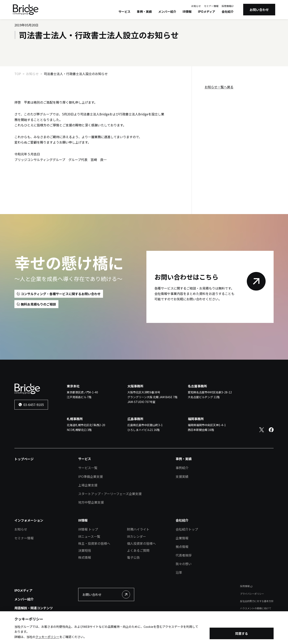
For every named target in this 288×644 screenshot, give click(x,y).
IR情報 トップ (88, 529)
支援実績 (182, 476)
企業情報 (182, 538)
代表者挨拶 (184, 555)
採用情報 (226, 6)
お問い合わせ (259, 10)
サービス (124, 11)
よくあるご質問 (138, 550)
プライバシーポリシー (252, 594)
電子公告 (133, 557)
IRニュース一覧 (89, 536)
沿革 (179, 572)
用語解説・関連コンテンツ (34, 608)
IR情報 (187, 11)
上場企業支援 (88, 485)
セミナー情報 (211, 6)
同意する (242, 634)
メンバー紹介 (167, 11)
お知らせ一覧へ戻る (219, 87)
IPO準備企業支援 (90, 476)
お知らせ (196, 6)
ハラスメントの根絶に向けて (256, 608)
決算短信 (85, 550)
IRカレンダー (136, 536)
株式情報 (85, 557)
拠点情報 (182, 547)
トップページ (24, 459)
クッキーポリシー (47, 637)
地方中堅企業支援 (91, 502)
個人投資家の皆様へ (141, 543)
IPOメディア (207, 11)
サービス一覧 (88, 468)
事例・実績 (144, 11)
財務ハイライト (138, 529)
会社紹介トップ (187, 529)
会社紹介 (228, 11)
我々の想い (184, 564)
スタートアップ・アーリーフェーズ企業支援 (110, 494)
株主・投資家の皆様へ (94, 543)
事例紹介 (182, 468)
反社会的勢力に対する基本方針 (257, 601)
